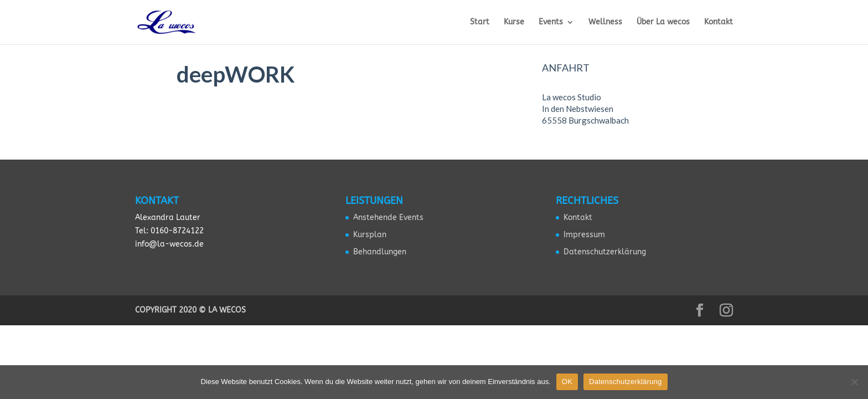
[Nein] (854, 382)
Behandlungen (380, 252)
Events (551, 22)
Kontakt (719, 22)
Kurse (514, 22)
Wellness (605, 22)
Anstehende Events (388, 218)
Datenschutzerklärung (605, 252)
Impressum (584, 235)
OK (567, 382)
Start (480, 22)
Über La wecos (663, 22)
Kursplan (370, 235)
